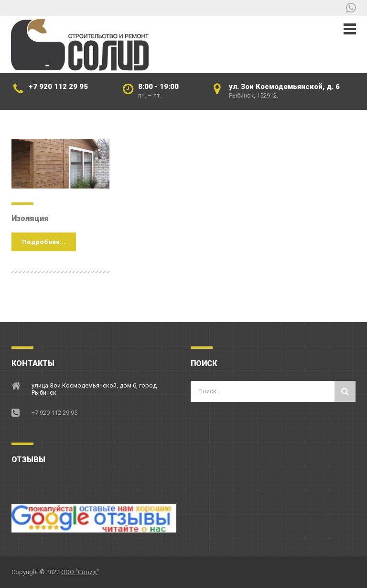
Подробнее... (44, 242)
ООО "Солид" (80, 572)
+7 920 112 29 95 (58, 87)
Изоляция (30, 218)
